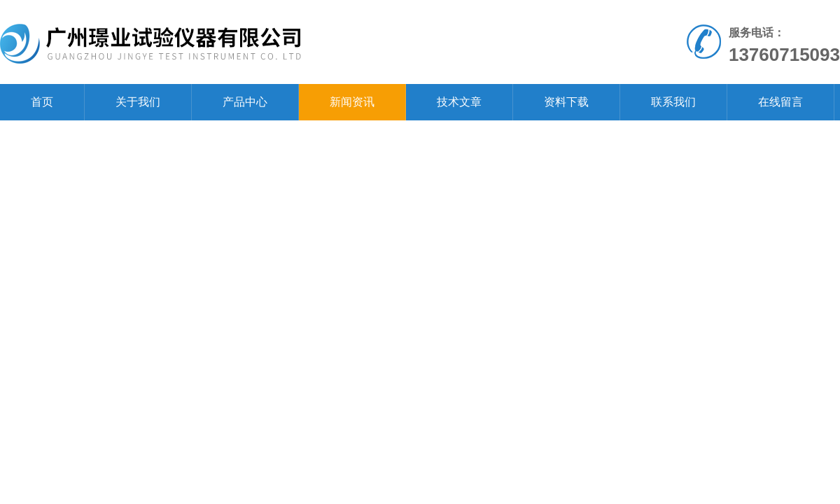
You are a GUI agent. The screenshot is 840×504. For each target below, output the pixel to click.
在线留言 (780, 102)
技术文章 (459, 102)
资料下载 (566, 102)
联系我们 (673, 102)
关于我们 (138, 102)
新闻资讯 (352, 102)
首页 (42, 102)
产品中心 (245, 102)
